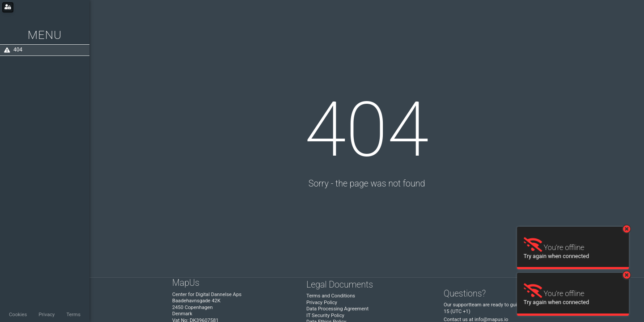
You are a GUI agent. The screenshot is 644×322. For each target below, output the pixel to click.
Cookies (18, 315)
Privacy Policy (322, 303)
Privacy (47, 315)
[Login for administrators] (8, 7)
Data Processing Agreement (337, 309)
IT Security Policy (325, 316)
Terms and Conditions (331, 296)
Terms (73, 315)
